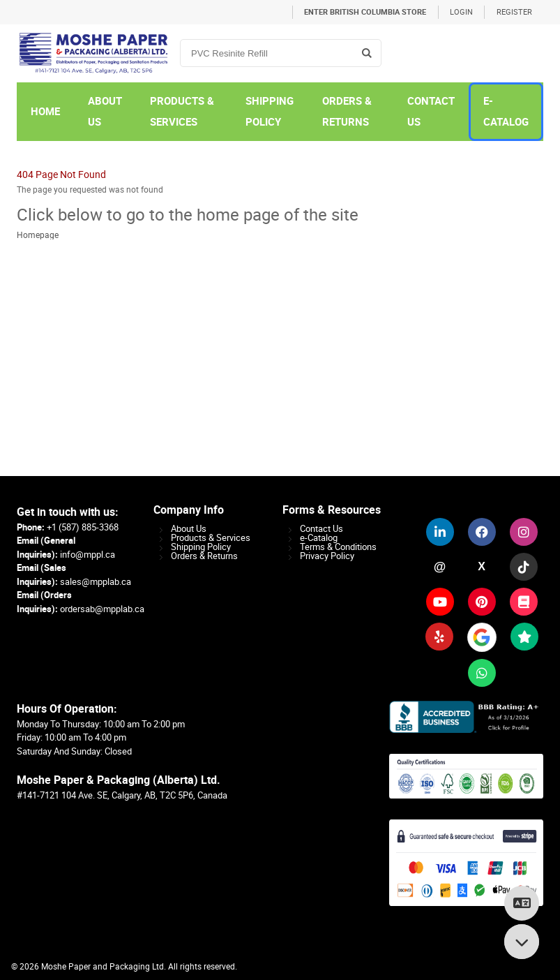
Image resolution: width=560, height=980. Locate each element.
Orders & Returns (204, 556)
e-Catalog (319, 538)
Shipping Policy (201, 547)
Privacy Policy (327, 556)
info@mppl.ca (88, 555)
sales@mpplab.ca (96, 582)
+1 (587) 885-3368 (83, 527)
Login (461, 12)
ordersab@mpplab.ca (102, 609)
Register (514, 12)
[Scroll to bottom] (522, 942)
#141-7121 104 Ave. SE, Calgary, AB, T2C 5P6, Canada (122, 795)
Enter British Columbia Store (365, 12)
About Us (189, 529)
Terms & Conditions (338, 547)
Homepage (38, 235)
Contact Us (321, 529)
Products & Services (211, 538)
